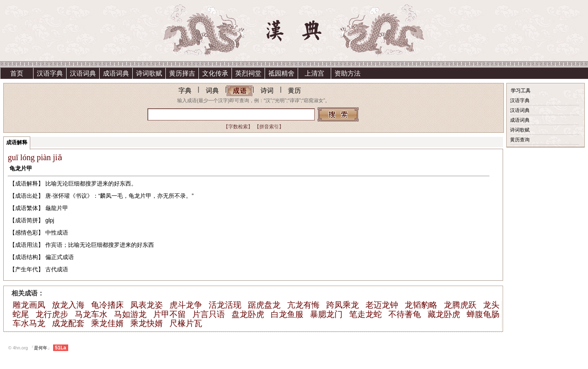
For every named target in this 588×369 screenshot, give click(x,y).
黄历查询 (520, 140)
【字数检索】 (238, 127)
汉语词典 (83, 73)
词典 (212, 91)
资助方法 (347, 73)
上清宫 (314, 73)
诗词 (267, 91)
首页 (17, 73)
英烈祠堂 (248, 73)
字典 (185, 91)
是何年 (41, 348)
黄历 (294, 91)
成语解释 (17, 142)
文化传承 (215, 73)
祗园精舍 (281, 73)
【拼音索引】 (269, 127)
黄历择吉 (182, 73)
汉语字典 (50, 73)
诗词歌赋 (149, 73)
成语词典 (116, 73)
